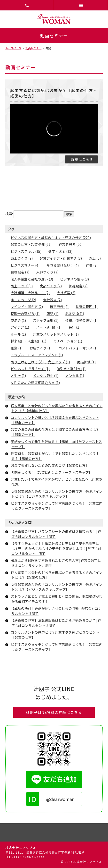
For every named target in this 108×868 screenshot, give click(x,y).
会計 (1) (74, 327)
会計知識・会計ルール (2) (30, 293)
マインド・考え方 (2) (27, 306)
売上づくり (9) (22, 258)
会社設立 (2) (52, 300)
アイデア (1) (20, 327)
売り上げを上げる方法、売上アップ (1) (40, 362)
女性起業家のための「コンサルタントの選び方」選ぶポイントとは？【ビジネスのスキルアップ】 (57, 494)
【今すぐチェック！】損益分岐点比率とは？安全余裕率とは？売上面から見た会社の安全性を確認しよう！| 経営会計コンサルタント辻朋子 (56, 548)
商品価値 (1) (86, 362)
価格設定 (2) (78, 286)
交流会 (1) (18, 320)
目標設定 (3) (20, 272)
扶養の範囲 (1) (87, 306)
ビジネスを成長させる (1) (30, 369)
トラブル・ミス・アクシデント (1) (37, 355)
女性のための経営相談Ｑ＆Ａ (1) (35, 383)
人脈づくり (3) (47, 272)
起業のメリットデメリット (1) (56, 334)
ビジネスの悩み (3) (74, 279)
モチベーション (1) (68, 341)
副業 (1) (17, 348)
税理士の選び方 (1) (25, 314)
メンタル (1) (75, 375)
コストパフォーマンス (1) (78, 348)
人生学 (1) (18, 375)
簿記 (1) (52, 314)
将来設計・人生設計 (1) (28, 341)
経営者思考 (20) (71, 244)
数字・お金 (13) (60, 251)
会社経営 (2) (66, 293)
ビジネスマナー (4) (25, 265)
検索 (69, 214)
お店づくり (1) (41, 348)
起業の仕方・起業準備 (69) (31, 244)
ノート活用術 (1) (49, 327)
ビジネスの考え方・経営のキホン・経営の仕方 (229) (51, 238)
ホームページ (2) (23, 300)
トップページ (13, 48)
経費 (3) (92, 265)
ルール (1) (18, 334)
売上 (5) (95, 258)
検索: (9, 214)
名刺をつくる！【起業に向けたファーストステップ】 (51, 472)
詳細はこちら (82, 159)
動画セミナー (33, 48)
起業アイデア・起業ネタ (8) (61, 258)
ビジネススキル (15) (26, 251)
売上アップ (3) (22, 286)
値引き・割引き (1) (71, 369)
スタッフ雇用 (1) (46, 320)
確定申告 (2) (59, 306)
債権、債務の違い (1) (81, 320)
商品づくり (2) (51, 286)
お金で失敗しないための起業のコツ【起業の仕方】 (50, 465)
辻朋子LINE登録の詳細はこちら (54, 712)
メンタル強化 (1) (46, 375)
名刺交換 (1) (75, 314)
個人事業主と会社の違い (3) (32, 279)
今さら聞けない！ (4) (63, 265)
